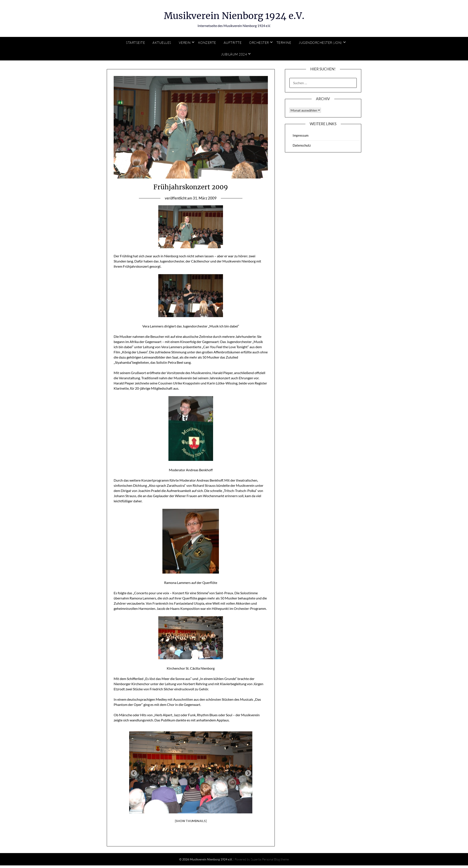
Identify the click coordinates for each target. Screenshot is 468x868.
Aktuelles (162, 43)
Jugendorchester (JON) (320, 43)
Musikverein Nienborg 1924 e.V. (234, 15)
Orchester (259, 43)
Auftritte (233, 43)
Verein (185, 43)
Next (247, 772)
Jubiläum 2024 (234, 54)
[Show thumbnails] (191, 821)
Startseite (135, 43)
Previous (132, 772)
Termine (284, 43)
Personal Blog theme (275, 859)
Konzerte (207, 43)
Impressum (301, 135)
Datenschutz (302, 145)
